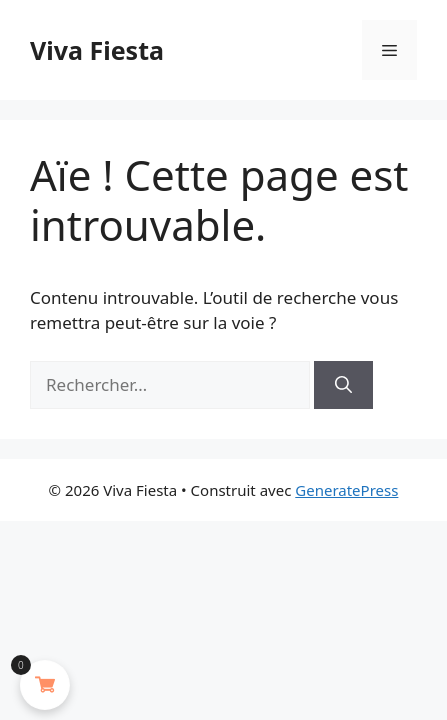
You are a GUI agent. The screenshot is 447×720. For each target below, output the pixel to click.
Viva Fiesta (97, 50)
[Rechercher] (343, 385)
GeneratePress (346, 490)
